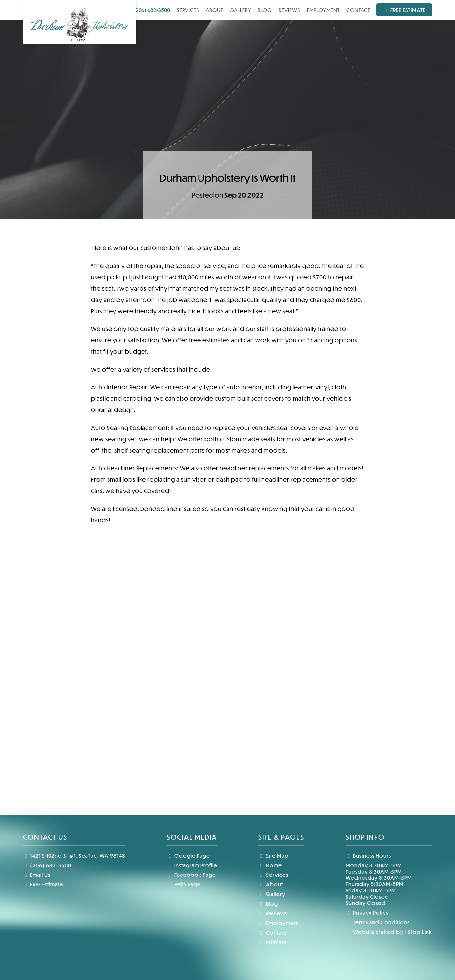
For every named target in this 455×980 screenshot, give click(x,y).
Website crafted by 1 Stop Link (389, 932)
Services (188, 10)
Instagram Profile (192, 865)
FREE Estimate (43, 884)
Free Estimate (404, 10)
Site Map (274, 855)
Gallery (240, 10)
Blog (265, 10)
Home (270, 865)
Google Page (188, 855)
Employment (323, 10)
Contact (358, 10)
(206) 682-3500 (148, 10)
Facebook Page (191, 875)
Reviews (289, 10)
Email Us (37, 875)
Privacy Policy (368, 912)
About (214, 10)
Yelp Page (184, 884)
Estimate (273, 942)
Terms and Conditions (378, 922)
